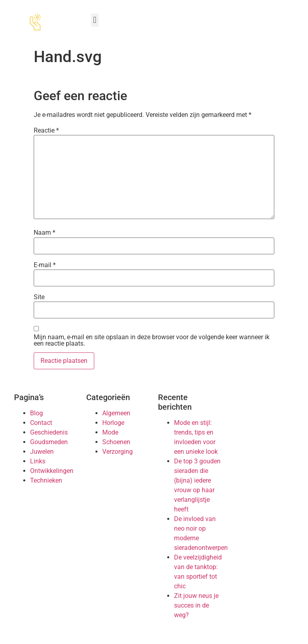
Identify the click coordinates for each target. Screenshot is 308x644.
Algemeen (116, 413)
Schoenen (116, 442)
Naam (45, 233)
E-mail (45, 265)
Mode (110, 432)
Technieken (46, 480)
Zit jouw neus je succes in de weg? (196, 605)
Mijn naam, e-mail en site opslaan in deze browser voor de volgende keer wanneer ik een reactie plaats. (152, 340)
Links (38, 461)
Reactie (46, 131)
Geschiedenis (49, 432)
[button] (95, 20)
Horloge (113, 423)
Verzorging (118, 452)
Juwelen (42, 452)
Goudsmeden (49, 442)
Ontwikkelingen (52, 471)
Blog (36, 413)
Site (39, 297)
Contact (41, 423)
